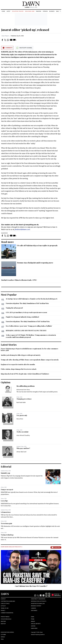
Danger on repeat (7, 490)
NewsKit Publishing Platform (38, 635)
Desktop (3, 624)
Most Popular (9, 295)
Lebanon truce (6, 512)
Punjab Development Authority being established (22, 317)
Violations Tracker (18, 11)
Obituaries (34, 611)
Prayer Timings (5, 617)
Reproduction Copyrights (39, 601)
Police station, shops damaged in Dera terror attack (19, 369)
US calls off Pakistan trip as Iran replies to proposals (37, 245)
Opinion (45, 11)
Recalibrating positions (26, 386)
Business (52, 11)
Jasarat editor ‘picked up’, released (25, 30)
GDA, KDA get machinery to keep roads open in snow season (26, 312)
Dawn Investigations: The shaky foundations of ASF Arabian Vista (28, 321)
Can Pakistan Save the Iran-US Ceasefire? (31, 586)
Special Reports (36, 624)
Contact (3, 599)
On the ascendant (22, 432)
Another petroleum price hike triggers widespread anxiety (21, 355)
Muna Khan (20, 419)
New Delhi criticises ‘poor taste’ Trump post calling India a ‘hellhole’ (29, 326)
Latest (8, 11)
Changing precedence (24, 399)
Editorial (6, 467)
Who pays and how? (23, 448)
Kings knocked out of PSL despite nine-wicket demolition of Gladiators (25, 374)
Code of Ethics (5, 604)
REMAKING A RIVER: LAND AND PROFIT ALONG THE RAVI (26, 331)
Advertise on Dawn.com (38, 604)
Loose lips (4, 501)
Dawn (33, 617)
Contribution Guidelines (8, 601)
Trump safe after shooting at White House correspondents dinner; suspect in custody (30, 360)
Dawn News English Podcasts (11, 547)
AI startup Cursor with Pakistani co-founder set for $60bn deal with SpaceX (32, 299)
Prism (33, 619)
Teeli (2, 639)
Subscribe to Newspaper (38, 599)
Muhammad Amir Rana (23, 390)
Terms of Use (5, 608)
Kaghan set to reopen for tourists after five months (18, 364)
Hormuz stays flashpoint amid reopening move (35, 263)
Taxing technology (7, 535)
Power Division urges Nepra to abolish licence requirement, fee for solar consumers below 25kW (29, 350)
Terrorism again (6, 523)
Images (58, 11)
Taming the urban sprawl (14, 308)
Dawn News (34, 628)
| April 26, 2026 (31, 7)
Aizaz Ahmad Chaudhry (23, 435)
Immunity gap (5, 473)
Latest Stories (9, 345)
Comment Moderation (7, 613)
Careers (33, 608)
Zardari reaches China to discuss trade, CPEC (19, 280)
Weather (3, 621)
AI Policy (3, 606)
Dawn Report (5, 36)
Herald (3, 637)
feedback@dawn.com (22, 229)
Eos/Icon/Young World (7, 632)
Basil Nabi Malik (21, 402)
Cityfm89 (3, 635)
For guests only (22, 415)
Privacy (3, 611)
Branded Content (36, 606)
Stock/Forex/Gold (6, 619)
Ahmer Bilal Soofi (21, 452)
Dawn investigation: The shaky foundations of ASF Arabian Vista (27, 303)
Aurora (33, 626)
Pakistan (39, 11)
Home (3, 11)
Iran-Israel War (30, 11)
